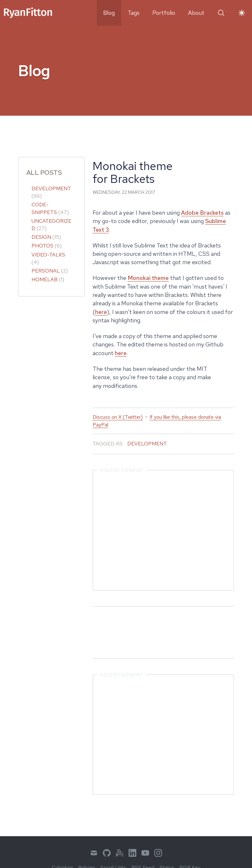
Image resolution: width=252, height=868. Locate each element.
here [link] (101, 312)
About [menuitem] (196, 13)
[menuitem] (94, 853)
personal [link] (46, 271)
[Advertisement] (163, 530)
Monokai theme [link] (148, 278)
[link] (28, 13)
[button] (221, 13)
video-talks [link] (48, 255)
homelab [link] (45, 279)
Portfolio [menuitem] (164, 13)
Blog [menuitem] (109, 13)
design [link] (41, 237)
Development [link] (147, 444)
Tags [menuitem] (134, 13)
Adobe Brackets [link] (202, 213)
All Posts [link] (44, 172)
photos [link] (42, 246)
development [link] (51, 188)
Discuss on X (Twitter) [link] (118, 417)
